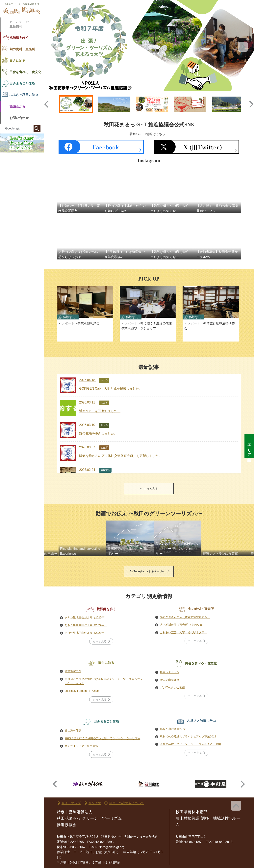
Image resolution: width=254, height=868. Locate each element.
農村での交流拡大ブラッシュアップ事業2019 (188, 736)
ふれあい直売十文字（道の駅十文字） (184, 632)
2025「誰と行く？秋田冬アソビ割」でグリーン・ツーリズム (102, 738)
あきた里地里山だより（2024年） (86, 625)
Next (243, 47)
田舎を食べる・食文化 (25, 72)
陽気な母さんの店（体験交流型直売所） (185, 617)
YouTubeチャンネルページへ (147, 571)
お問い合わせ (19, 118)
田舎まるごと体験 (22, 84)
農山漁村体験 (73, 731)
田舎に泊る (17, 61)
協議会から (17, 106)
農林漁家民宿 (73, 671)
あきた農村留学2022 (173, 729)
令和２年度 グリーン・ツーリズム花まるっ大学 (190, 744)
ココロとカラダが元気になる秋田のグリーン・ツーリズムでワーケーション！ (104, 681)
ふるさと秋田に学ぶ (24, 95)
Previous (55, 47)
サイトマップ (71, 803)
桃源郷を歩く (19, 38)
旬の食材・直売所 (22, 49)
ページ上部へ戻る (236, 806)
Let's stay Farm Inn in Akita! (82, 691)
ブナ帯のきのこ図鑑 (172, 687)
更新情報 (27, 24)
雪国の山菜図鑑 (170, 680)
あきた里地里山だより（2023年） (86, 633)
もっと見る (151, 489)
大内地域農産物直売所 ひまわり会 (181, 625)
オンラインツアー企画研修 (81, 746)
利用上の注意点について (127, 803)
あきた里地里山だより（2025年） (86, 617)
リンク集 (95, 803)
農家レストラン (170, 672)
